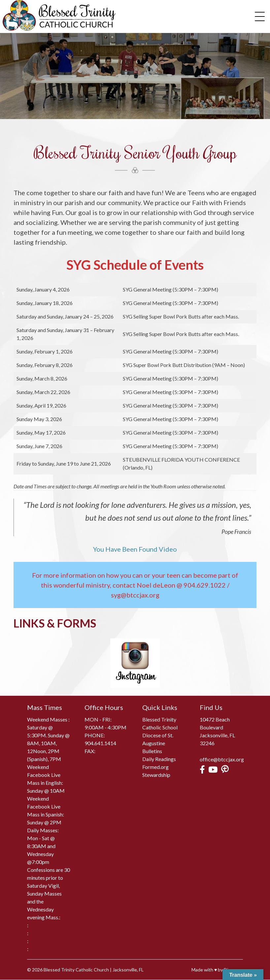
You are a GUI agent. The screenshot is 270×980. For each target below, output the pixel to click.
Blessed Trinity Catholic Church (76, 970)
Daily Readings (159, 759)
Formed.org (155, 767)
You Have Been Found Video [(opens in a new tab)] (135, 549)
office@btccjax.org (222, 759)
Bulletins (152, 751)
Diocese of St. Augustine (158, 739)
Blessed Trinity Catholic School (160, 723)
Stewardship (156, 775)
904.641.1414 (100, 743)
